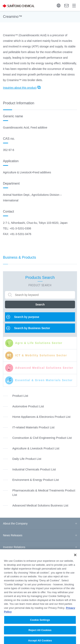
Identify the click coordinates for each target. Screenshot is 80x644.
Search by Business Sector (32, 328)
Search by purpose (27, 317)
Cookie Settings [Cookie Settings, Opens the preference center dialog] (40, 623)
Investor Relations (14, 547)
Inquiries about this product (20, 88)
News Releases (13, 535)
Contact (66, 6)
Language (59, 6)
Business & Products (20, 257)
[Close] (75, 558)
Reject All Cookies (40, 633)
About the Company (15, 523)
